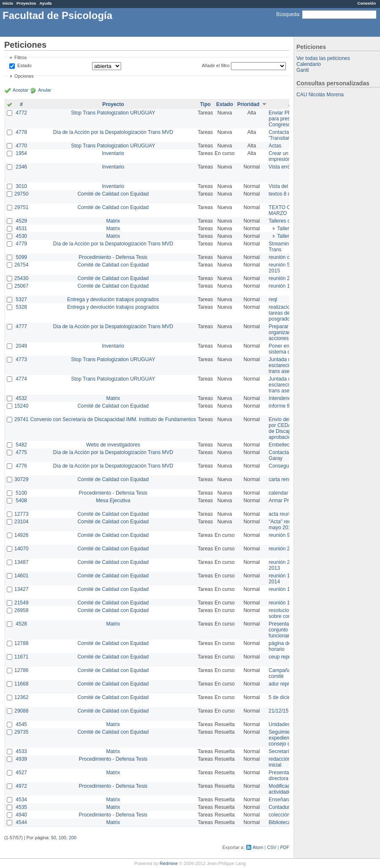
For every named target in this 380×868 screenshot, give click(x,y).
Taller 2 (285, 229)
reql (273, 299)
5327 (21, 299)
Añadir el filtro (216, 65)
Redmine (169, 863)
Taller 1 (285, 236)
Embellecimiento (287, 445)
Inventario (113, 153)
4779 (21, 244)
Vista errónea (284, 167)
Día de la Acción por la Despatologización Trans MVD (113, 132)
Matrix (113, 221)
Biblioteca (280, 822)
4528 (21, 624)
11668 (21, 684)
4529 (21, 221)
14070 (21, 549)
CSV (271, 847)
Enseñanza (281, 800)
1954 (21, 153)
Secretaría (280, 751)
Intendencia (282, 398)
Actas (275, 146)
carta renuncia (285, 479)
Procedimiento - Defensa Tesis (113, 257)
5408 (21, 501)
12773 (21, 514)
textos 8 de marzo (289, 194)
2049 (21, 346)
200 (73, 838)
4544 (21, 822)
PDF (285, 847)
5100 (21, 493)
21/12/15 (278, 711)
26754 (21, 265)
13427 (21, 589)
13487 (21, 562)
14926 (21, 535)
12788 (21, 643)
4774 (21, 379)
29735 (21, 732)
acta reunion (282, 514)
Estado (24, 65)
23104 (21, 522)
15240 (21, 406)
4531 (21, 229)
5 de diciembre (285, 697)
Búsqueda (288, 14)
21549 (21, 603)
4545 (21, 724)
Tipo (205, 104)
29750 (21, 194)
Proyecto (113, 104)
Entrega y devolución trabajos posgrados (113, 299)
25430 (21, 278)
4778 (21, 132)
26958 (21, 610)
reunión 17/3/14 (286, 589)
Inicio (8, 3)
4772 (21, 113)
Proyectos (26, 3)
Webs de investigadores (113, 445)
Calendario (309, 64)
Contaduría (281, 807)
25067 (21, 286)
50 (54, 838)
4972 (21, 786)
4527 (21, 773)
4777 (21, 327)
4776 (21, 466)
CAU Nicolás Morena (320, 95)
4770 (21, 146)
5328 (21, 307)
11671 (21, 657)
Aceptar (20, 90)
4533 (21, 751)
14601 (21, 576)
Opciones (24, 76)
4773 (21, 359)
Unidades (279, 724)
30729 (21, 479)
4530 (21, 236)
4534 (21, 800)
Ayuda (45, 3)
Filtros (20, 57)
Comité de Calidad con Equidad (113, 194)
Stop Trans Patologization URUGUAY (113, 113)
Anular (45, 90)
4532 (21, 398)
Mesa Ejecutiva (113, 501)
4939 (21, 759)
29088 (21, 711)
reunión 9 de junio (289, 535)
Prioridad (248, 104)
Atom (258, 847)
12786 (21, 670)
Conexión (366, 3)
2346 (21, 167)
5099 (21, 257)
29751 (21, 207)
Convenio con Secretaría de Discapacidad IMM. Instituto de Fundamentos (113, 419)
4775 (21, 452)
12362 (21, 697)
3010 (21, 186)
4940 (21, 815)
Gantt (303, 70)
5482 (21, 445)
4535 (21, 807)
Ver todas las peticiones (323, 58)
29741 (21, 419)
